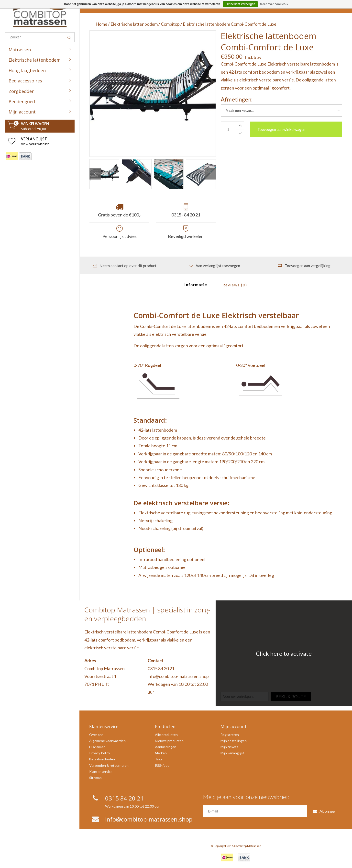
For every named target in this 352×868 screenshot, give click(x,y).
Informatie (196, 285)
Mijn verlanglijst (232, 753)
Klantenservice (101, 772)
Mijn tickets (229, 747)
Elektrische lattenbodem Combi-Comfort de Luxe (230, 24)
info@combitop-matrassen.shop (178, 676)
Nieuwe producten (169, 741)
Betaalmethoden (102, 759)
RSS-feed (162, 765)
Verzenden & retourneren (109, 765)
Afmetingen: (237, 99)
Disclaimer (97, 747)
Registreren (230, 735)
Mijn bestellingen (234, 741)
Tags (159, 759)
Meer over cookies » (274, 4)
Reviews (235, 285)
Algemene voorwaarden (107, 741)
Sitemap (95, 778)
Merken (161, 753)
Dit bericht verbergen (240, 4)
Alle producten (166, 735)
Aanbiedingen (166, 747)
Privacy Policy (100, 753)
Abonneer (325, 811)
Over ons (96, 735)
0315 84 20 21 (161, 668)
